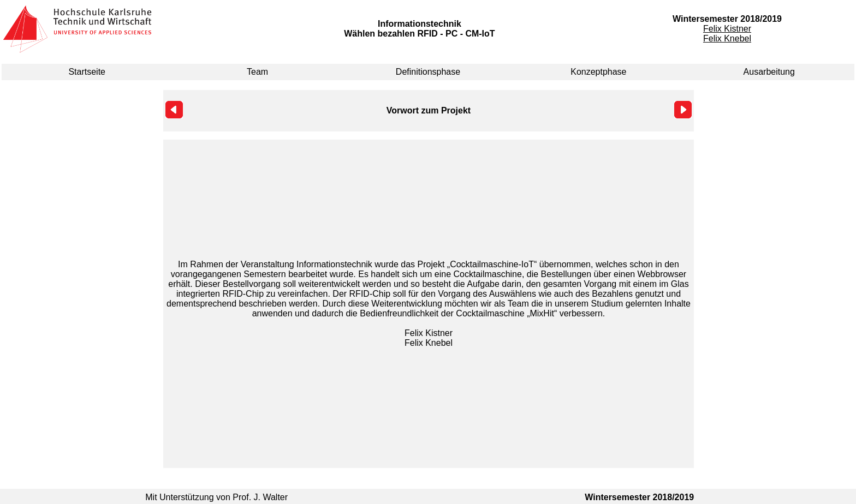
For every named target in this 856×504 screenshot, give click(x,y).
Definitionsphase (428, 72)
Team (257, 72)
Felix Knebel (727, 38)
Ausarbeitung (769, 72)
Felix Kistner (727, 29)
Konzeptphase (598, 72)
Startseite (87, 72)
